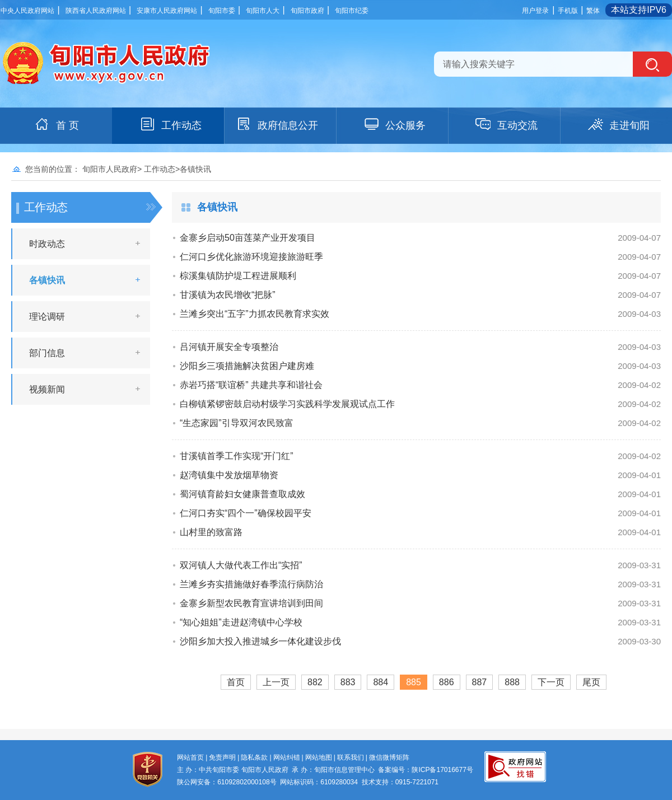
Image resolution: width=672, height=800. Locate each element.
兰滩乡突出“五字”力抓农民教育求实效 (255, 314)
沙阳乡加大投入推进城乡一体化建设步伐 (260, 641)
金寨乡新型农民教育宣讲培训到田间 (251, 603)
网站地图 (319, 757)
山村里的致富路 (211, 532)
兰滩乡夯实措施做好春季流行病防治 (251, 584)
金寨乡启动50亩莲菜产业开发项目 (248, 238)
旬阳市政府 (307, 11)
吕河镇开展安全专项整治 (229, 347)
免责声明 (222, 757)
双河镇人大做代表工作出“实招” (241, 565)
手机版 (568, 11)
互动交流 (506, 124)
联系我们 (351, 757)
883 (348, 682)
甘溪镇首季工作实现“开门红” (237, 456)
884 (381, 682)
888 (512, 682)
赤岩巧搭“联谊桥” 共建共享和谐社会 (251, 385)
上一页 (276, 682)
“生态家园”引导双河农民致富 (237, 423)
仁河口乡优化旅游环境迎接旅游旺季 (251, 257)
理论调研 (47, 317)
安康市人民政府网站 (167, 11)
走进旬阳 (618, 124)
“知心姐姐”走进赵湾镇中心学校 (241, 622)
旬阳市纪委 (352, 11)
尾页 (591, 682)
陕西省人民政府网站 (96, 11)
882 (315, 682)
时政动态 (47, 244)
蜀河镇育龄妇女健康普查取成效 (242, 494)
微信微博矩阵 (389, 757)
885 (414, 682)
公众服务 (394, 124)
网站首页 (190, 757)
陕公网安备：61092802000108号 (227, 782)
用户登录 (535, 11)
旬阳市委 (222, 11)
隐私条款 (254, 757)
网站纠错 (287, 757)
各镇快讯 (47, 280)
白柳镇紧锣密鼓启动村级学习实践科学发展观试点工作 (287, 404)
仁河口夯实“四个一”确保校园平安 (246, 513)
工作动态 (170, 124)
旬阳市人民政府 (110, 169)
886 (447, 682)
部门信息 (47, 353)
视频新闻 (47, 389)
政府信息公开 (277, 124)
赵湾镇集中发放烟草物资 (229, 475)
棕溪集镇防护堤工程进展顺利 (238, 276)
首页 (236, 682)
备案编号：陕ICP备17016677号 (425, 770)
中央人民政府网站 (27, 11)
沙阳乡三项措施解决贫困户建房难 (247, 366)
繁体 (593, 11)
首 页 (56, 124)
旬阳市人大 (263, 11)
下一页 (551, 682)
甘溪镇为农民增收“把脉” (228, 295)
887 (480, 682)
